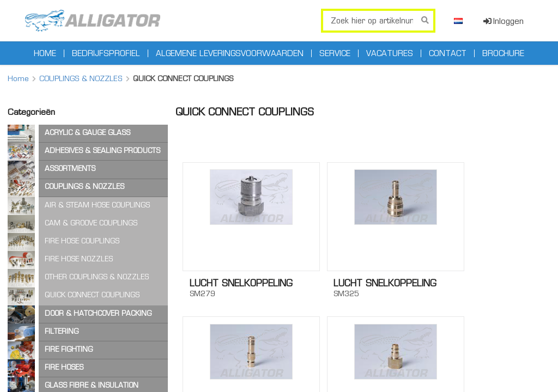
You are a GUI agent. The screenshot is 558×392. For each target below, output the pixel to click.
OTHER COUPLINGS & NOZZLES (97, 277)
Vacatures (390, 53)
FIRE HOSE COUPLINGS (82, 241)
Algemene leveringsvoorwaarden (230, 53)
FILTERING (62, 331)
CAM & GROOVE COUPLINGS (91, 223)
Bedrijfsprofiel (106, 53)
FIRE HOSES (64, 367)
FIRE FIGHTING (69, 349)
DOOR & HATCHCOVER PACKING (98, 313)
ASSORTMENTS (70, 169)
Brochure (503, 53)
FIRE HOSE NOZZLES (79, 259)
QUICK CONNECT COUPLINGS (92, 295)
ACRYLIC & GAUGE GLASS (87, 133)
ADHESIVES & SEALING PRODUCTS (102, 151)
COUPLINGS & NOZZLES (81, 78)
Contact (448, 53)
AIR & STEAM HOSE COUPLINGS (97, 205)
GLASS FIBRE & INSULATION (92, 385)
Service (335, 53)
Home (45, 53)
